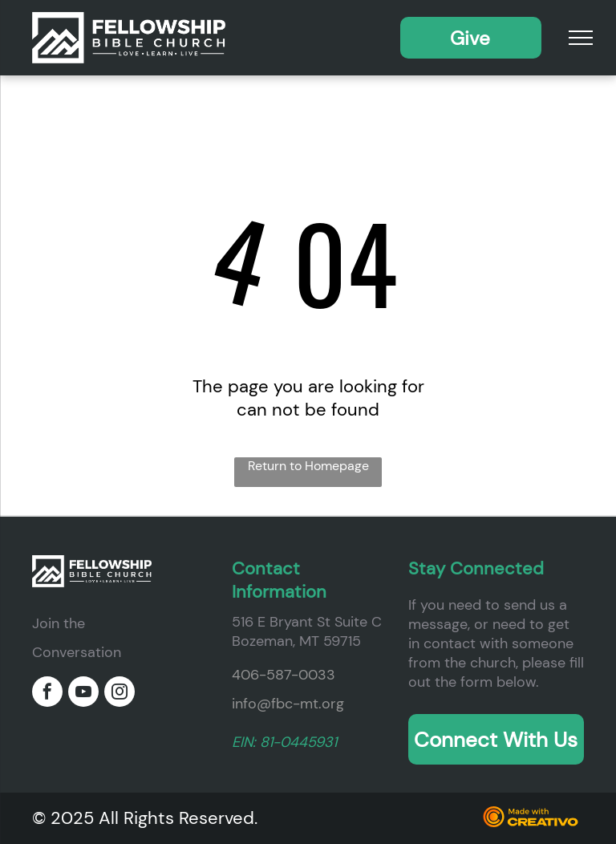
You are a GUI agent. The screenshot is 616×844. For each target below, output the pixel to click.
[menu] (581, 38)
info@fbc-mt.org (288, 704)
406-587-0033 (284, 675)
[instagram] (120, 694)
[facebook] (47, 694)
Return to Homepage (308, 466)
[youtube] (83, 694)
